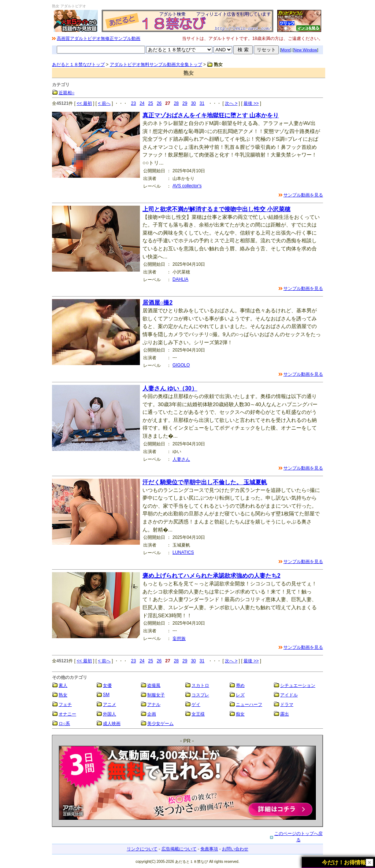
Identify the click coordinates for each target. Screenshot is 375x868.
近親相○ (66, 93)
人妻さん (181, 459)
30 (193, 103)
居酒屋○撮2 (157, 303)
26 (159, 103)
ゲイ (196, 705)
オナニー (67, 714)
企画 (152, 714)
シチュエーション (298, 685)
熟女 (63, 695)
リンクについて (142, 849)
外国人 (109, 714)
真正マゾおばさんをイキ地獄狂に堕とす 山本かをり (211, 115)
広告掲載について (179, 849)
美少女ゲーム (160, 724)
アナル (154, 705)
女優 (107, 685)
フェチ (65, 705)
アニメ (109, 705)
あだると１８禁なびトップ (78, 65)
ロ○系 (64, 724)
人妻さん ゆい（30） (170, 388)
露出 (285, 714)
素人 (63, 685)
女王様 (198, 714)
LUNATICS (183, 552)
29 (185, 103)
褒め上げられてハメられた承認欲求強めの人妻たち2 (211, 576)
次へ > (231, 103)
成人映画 (112, 724)
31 (202, 103)
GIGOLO (181, 365)
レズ (240, 695)
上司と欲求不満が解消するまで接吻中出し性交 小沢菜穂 (216, 209)
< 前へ (104, 103)
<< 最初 (84, 103)
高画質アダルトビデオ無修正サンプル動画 (99, 38)
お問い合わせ (235, 849)
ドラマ (287, 705)
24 (142, 103)
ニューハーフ (249, 705)
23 (133, 103)
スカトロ (200, 685)
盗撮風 (154, 685)
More (286, 50)
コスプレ (200, 695)
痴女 (240, 714)
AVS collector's (187, 186)
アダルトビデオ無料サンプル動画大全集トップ (156, 65)
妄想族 (179, 639)
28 (176, 103)
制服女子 (156, 695)
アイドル (289, 695)
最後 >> (251, 103)
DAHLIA (180, 279)
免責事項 (209, 849)
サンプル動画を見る (303, 195)
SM (106, 695)
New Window (305, 50)
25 (151, 103)
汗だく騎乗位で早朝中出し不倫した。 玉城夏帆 (205, 482)
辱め (240, 685)
